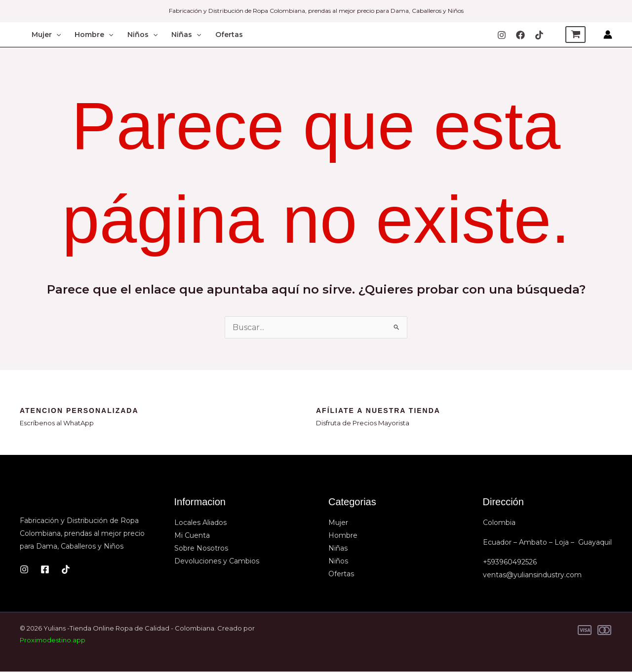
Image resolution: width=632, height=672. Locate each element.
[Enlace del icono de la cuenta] (608, 35)
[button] (56, 35)
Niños (142, 35)
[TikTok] (66, 569)
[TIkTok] (539, 35)
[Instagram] (502, 35)
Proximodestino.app (53, 640)
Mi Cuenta (192, 536)
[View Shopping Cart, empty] (575, 35)
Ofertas (229, 35)
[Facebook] (520, 35)
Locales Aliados (200, 523)
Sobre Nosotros (201, 549)
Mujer (46, 35)
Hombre (94, 35)
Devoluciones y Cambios (217, 561)
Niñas (186, 35)
